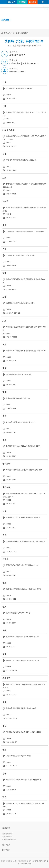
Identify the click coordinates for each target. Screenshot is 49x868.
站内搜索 (33, 2)
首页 (18, 33)
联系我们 (22, 2)
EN (43, 2)
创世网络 (28, 865)
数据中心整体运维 (9, 841)
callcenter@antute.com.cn (24, 63)
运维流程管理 (7, 835)
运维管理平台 (7, 838)
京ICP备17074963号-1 (40, 863)
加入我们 (12, 2)
